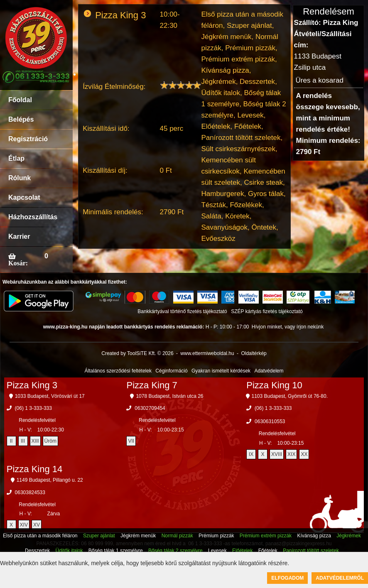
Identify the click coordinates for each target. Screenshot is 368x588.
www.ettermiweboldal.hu (207, 353)
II (11, 441)
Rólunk (20, 178)
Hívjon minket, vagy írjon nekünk (288, 327)
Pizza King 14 (35, 469)
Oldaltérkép (254, 353)
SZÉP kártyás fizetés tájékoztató (267, 311)
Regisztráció (28, 139)
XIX (291, 454)
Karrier (19, 236)
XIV (24, 525)
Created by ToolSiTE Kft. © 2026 (137, 353)
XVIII (277, 454)
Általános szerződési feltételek (118, 371)
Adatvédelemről (340, 578)
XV (37, 525)
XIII (35, 441)
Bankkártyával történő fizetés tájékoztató (182, 311)
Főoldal (20, 100)
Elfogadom (287, 578)
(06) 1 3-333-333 (33, 408)
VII (131, 441)
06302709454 (150, 408)
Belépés (21, 119)
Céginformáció (171, 371)
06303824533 (30, 492)
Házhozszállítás (33, 217)
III (23, 441)
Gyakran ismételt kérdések (221, 371)
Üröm (50, 441)
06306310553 (270, 421)
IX (251, 454)
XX (304, 454)
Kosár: (18, 263)
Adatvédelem (269, 371)
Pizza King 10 (274, 385)
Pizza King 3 (32, 385)
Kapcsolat (24, 197)
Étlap (16, 158)
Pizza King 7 (152, 385)
